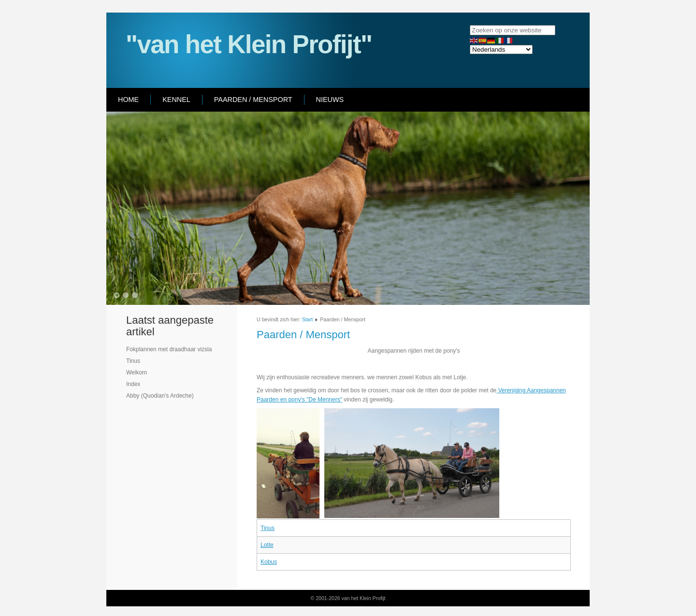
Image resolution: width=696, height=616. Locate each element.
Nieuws (330, 100)
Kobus (269, 562)
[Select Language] (501, 50)
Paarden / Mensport (253, 100)
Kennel (176, 100)
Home (128, 100)
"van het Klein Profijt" (249, 44)
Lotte (267, 545)
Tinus (268, 528)
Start (308, 319)
